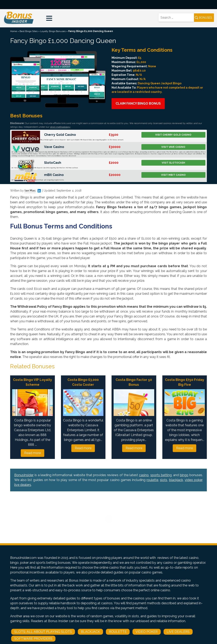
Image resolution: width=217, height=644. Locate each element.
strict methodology (60, 127)
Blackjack (90, 632)
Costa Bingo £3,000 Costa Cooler (83, 382)
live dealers (23, 485)
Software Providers (33, 639)
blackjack (176, 480)
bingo (184, 475)
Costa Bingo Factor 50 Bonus (134, 382)
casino (144, 475)
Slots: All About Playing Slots (43, 632)
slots (164, 480)
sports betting (161, 475)
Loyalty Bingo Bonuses (53, 31)
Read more (33, 453)
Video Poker (147, 632)
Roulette (118, 632)
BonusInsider (24, 475)
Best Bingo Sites (29, 31)
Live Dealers (178, 632)
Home (14, 31)
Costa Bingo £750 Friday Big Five (185, 382)
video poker (193, 480)
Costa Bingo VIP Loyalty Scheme (33, 382)
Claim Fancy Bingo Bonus (138, 103)
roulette (152, 480)
